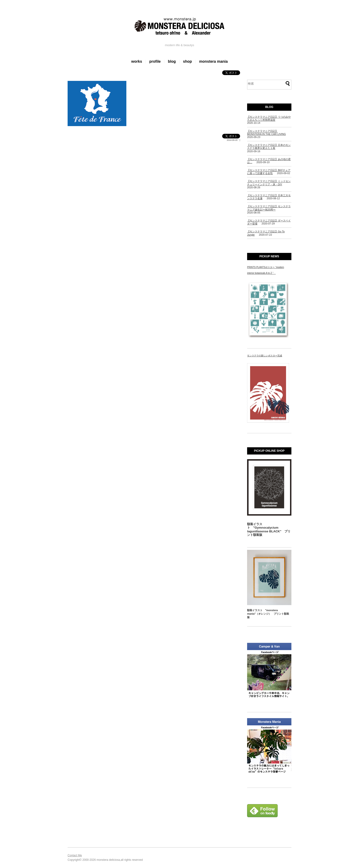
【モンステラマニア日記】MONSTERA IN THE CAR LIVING (266, 133)
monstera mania (213, 61)
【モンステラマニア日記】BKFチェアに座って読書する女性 (269, 172)
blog (172, 61)
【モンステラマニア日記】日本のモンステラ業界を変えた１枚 (269, 146)
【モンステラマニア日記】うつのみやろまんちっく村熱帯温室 (269, 118)
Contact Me (75, 855)
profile (155, 61)
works (137, 61)
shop (187, 61)
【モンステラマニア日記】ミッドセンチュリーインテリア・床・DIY (269, 183)
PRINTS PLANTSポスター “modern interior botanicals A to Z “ (266, 270)
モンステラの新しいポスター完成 (265, 356)
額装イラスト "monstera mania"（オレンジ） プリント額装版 (268, 614)
